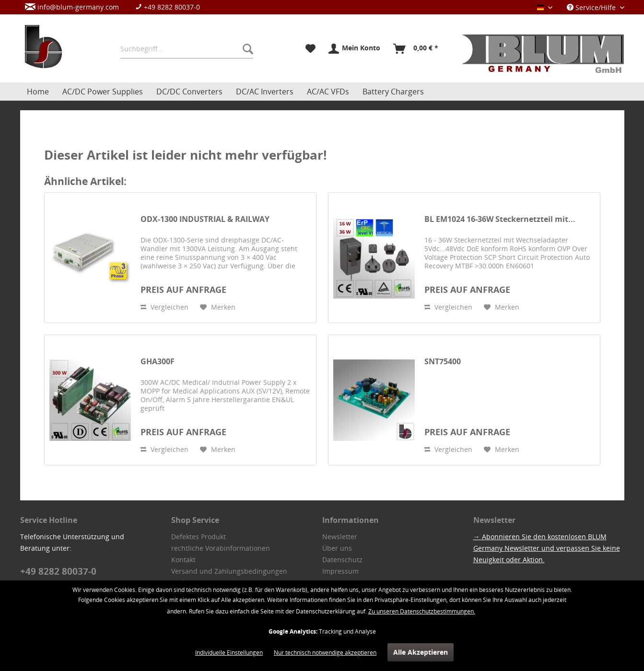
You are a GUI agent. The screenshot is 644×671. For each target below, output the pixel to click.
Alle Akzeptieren (421, 652)
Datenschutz (342, 560)
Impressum (340, 571)
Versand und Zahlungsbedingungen (229, 571)
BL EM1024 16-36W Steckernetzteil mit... (500, 219)
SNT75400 (443, 362)
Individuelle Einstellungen (229, 653)
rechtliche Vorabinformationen (221, 548)
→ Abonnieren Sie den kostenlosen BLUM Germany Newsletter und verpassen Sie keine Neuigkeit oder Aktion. (547, 548)
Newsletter (340, 537)
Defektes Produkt (199, 537)
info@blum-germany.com (72, 7)
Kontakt (183, 560)
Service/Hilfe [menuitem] (592, 7)
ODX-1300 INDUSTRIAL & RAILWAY (205, 219)
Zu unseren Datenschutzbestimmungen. (422, 611)
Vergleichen (164, 307)
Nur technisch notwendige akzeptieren (325, 653)
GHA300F (158, 362)
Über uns (337, 548)
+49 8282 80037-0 (168, 7)
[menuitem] (117, 7)
